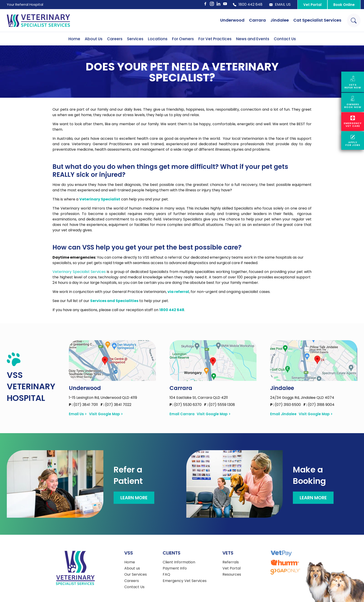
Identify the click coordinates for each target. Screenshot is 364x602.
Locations (158, 39)
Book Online (344, 5)
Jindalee (280, 20)
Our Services (136, 575)
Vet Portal (312, 5)
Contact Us (285, 39)
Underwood (232, 20)
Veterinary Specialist (100, 199)
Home (74, 39)
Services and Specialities (114, 301)
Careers (115, 39)
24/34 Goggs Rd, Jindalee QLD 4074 (302, 398)
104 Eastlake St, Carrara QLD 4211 (199, 398)
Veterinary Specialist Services (79, 272)
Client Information (179, 562)
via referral (178, 292)
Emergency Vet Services (185, 581)
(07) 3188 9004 (319, 405)
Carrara (257, 20)
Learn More (134, 498)
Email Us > (78, 414)
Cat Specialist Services (317, 20)
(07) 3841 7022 (116, 405)
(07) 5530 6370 (186, 405)
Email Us (280, 5)
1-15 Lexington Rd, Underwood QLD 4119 (103, 398)
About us (132, 568)
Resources (232, 575)
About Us (94, 39)
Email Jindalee (283, 414)
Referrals (231, 562)
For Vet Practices (215, 39)
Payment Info (175, 568)
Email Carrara (182, 414)
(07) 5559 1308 (220, 405)
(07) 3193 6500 (286, 405)
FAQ (166, 575)
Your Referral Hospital (25, 4)
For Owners (183, 39)
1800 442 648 (248, 5)
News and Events (253, 39)
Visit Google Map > (106, 414)
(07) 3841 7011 (84, 405)
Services (135, 39)
